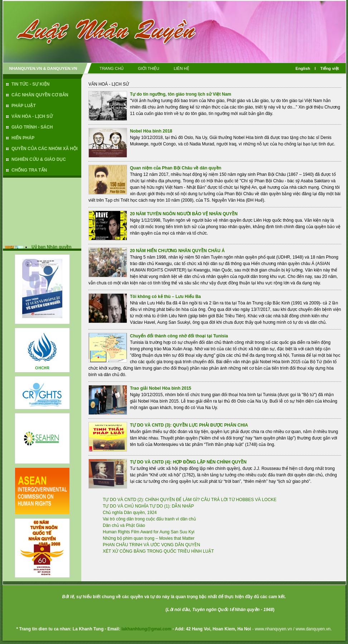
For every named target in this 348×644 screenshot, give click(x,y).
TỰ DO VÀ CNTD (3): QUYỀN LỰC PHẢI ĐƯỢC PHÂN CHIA (189, 425)
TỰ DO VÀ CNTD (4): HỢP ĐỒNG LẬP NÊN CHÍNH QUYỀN (188, 462)
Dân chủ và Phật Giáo (124, 525)
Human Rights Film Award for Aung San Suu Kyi (149, 532)
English (303, 68)
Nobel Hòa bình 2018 (151, 131)
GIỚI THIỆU (148, 68)
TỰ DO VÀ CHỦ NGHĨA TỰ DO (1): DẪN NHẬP (148, 506)
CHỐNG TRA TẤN (29, 170)
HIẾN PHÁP (23, 138)
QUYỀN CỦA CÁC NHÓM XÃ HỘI (45, 149)
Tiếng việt (330, 68)
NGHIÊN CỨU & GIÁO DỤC (39, 159)
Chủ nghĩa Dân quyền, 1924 (130, 513)
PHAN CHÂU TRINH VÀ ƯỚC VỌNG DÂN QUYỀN (151, 545)
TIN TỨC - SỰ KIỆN (30, 84)
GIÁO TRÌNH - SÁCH (32, 127)
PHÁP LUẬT (24, 106)
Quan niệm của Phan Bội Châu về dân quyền (176, 168)
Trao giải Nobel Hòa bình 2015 (161, 388)
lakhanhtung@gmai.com (146, 629)
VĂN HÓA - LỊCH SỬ (32, 116)
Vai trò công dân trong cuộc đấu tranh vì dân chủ (149, 519)
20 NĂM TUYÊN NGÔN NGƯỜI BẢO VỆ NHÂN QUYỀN (184, 214)
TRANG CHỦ (112, 68)
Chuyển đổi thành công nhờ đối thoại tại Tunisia (179, 336)
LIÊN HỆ (181, 68)
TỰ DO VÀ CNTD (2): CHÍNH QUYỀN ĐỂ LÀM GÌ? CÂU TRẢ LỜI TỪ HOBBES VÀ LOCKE (190, 500)
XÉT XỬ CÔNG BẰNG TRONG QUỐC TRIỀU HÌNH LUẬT (158, 551)
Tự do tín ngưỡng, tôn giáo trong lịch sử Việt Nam (181, 94)
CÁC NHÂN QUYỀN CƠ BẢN (40, 95)
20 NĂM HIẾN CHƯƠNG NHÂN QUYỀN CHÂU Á (177, 251)
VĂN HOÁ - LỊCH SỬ (109, 84)
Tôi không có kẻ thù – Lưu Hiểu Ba (165, 297)
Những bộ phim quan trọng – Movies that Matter (149, 538)
